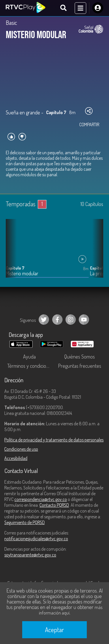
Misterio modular (22, 273)
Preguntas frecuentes (80, 366)
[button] (96, 253)
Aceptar (54, 630)
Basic (11, 23)
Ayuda (29, 357)
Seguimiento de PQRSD (25, 522)
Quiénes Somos (80, 357)
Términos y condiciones (30, 366)
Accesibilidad (16, 458)
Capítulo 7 (15, 268)
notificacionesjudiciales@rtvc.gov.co (36, 539)
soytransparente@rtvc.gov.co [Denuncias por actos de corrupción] (30, 555)
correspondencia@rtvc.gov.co (41, 499)
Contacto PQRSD (54, 505)
